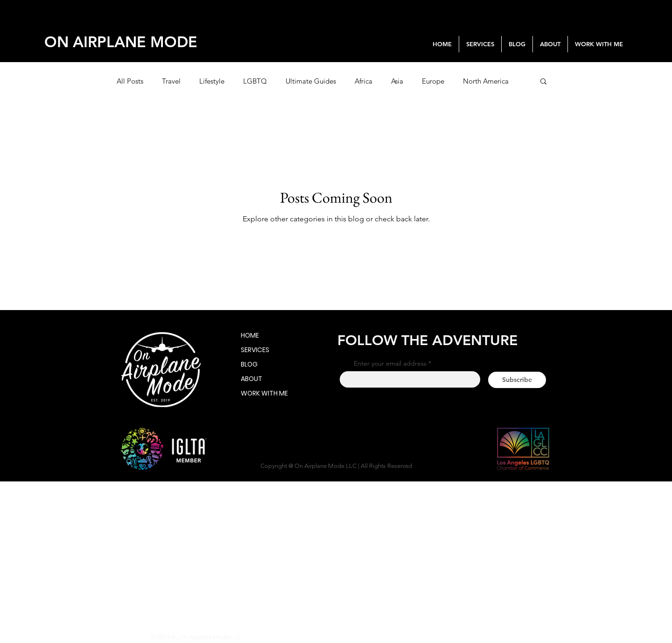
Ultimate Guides (311, 81)
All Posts (130, 81)
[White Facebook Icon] (459, 637)
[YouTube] (497, 637)
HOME (250, 335)
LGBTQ (255, 81)
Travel (171, 81)
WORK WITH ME (255, 393)
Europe (433, 81)
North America (486, 81)
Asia (397, 81)
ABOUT (252, 379)
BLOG (249, 364)
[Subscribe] (517, 380)
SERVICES (255, 350)
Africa (364, 81)
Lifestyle (212, 81)
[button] (543, 82)
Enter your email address (390, 363)
